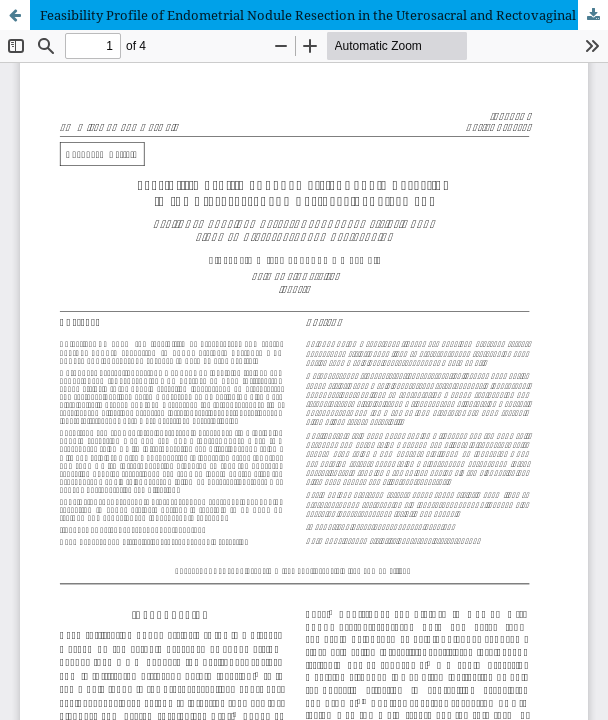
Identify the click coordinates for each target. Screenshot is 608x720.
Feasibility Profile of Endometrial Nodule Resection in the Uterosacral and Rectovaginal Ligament (324, 15)
